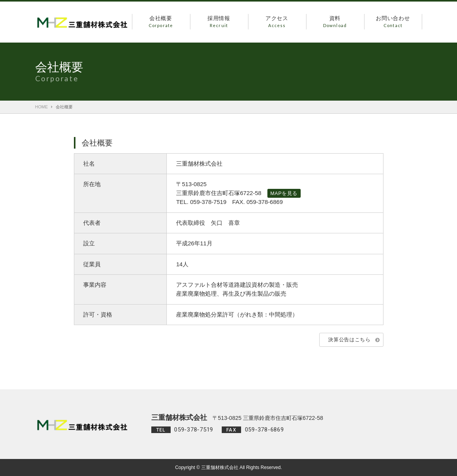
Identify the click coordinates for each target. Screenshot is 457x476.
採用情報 (219, 22)
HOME (42, 107)
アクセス (277, 22)
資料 (335, 22)
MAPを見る (284, 193)
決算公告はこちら (349, 340)
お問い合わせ (393, 22)
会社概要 (161, 22)
